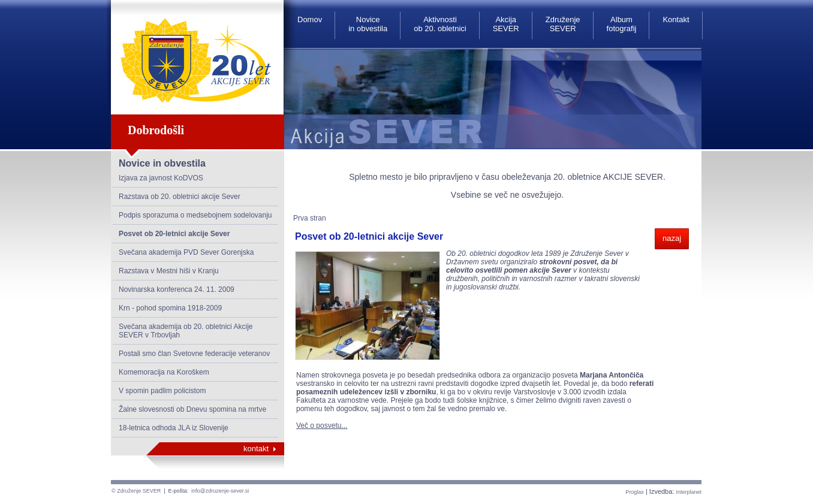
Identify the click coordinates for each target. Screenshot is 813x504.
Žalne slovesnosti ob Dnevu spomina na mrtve (192, 409)
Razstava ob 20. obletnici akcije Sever (180, 197)
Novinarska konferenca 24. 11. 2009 (177, 289)
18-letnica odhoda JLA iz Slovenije (174, 428)
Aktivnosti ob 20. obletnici (440, 24)
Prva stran (310, 218)
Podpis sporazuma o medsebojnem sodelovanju (195, 215)
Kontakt (676, 19)
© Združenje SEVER (136, 491)
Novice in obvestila (368, 24)
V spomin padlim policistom (162, 391)
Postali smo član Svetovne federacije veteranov (194, 354)
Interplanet (689, 492)
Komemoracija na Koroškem (164, 372)
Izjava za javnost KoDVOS (161, 178)
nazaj (672, 238)
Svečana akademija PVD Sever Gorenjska (186, 252)
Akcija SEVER (506, 24)
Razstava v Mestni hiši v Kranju (169, 271)
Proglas (635, 492)
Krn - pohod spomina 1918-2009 (170, 308)
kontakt (256, 449)
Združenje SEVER (563, 24)
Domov (310, 19)
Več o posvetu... (322, 425)
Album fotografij (622, 24)
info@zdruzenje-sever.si (220, 491)
